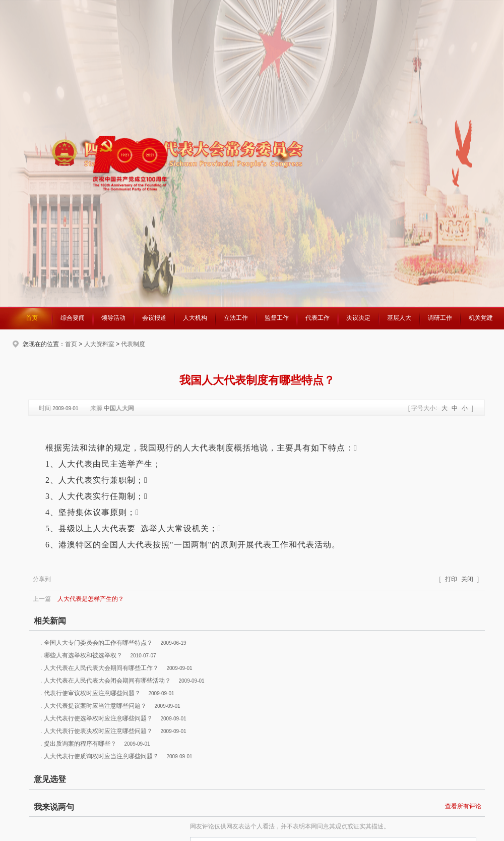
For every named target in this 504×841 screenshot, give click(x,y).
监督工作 (277, 318)
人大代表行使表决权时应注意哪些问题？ (98, 731)
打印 (451, 579)
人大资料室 (99, 344)
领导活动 (113, 318)
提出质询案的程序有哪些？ (80, 744)
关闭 (467, 579)
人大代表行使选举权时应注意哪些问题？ (98, 718)
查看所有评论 (463, 806)
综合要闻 (73, 318)
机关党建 (481, 318)
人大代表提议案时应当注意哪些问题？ (95, 706)
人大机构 (195, 318)
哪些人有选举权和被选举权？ (83, 655)
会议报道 (154, 318)
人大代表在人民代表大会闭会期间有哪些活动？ (107, 681)
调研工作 (440, 318)
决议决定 (358, 318)
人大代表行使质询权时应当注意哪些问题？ (101, 756)
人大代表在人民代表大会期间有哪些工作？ (101, 668)
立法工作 (236, 318)
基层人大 (399, 318)
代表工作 (318, 318)
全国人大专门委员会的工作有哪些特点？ (98, 643)
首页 (32, 318)
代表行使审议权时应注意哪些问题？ (92, 693)
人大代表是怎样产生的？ (91, 599)
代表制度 (133, 344)
